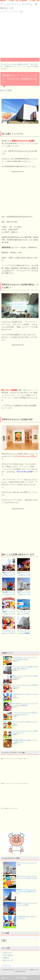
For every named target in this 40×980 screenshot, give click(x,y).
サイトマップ (8, 966)
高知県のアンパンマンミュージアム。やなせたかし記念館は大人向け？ (26, 891)
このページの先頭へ (21, 978)
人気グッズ (6, 953)
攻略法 (5, 958)
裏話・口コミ (7, 960)
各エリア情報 (6, 90)
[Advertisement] (20, 37)
